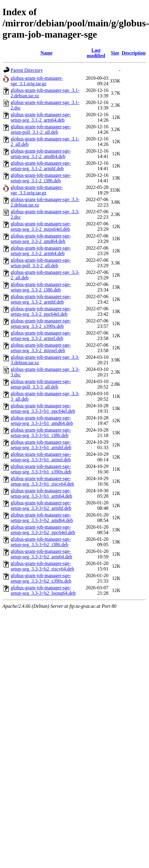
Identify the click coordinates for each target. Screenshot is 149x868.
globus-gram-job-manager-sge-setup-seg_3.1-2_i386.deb (41, 178)
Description (134, 53)
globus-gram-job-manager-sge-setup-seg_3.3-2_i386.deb (41, 287)
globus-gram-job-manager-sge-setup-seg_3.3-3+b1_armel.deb (41, 457)
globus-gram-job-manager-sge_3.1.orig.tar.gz (37, 81)
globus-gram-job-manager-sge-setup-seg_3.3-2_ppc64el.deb (41, 311)
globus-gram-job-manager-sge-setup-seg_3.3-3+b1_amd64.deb (42, 421)
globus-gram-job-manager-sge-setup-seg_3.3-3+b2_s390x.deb (41, 578)
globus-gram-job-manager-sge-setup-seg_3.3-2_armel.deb (41, 336)
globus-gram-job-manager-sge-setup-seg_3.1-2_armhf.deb (41, 166)
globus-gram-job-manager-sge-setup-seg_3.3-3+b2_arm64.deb (41, 554)
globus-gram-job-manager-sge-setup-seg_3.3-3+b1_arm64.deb (41, 493)
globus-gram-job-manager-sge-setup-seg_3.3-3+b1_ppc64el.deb (43, 408)
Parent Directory (27, 70)
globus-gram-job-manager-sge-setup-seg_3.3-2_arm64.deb (41, 251)
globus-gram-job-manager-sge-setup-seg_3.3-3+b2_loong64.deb (43, 590)
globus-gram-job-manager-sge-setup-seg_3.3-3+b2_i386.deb (41, 542)
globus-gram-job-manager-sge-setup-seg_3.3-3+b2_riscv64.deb (42, 566)
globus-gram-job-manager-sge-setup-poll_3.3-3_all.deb (41, 384)
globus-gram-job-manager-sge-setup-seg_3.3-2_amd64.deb (41, 239)
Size (115, 53)
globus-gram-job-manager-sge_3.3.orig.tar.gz (37, 190)
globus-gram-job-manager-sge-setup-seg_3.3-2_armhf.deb (41, 299)
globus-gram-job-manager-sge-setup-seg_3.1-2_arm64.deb (41, 117)
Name (46, 53)
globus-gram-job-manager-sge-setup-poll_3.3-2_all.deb (41, 263)
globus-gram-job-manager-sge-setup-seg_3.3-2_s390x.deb (41, 323)
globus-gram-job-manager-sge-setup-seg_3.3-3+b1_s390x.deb (41, 469)
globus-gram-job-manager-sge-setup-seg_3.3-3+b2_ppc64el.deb (43, 530)
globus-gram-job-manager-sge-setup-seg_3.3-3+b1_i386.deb (41, 433)
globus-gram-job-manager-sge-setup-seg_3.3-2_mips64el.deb (41, 226)
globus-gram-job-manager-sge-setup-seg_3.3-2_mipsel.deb (41, 348)
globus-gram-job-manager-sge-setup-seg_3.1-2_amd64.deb (41, 154)
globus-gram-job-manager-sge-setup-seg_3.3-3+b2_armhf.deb (41, 505)
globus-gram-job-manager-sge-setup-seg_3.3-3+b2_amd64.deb (42, 518)
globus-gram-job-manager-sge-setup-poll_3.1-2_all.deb (41, 129)
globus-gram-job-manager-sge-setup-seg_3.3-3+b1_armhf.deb (41, 445)
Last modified (96, 53)
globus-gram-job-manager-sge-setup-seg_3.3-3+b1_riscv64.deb (42, 481)
